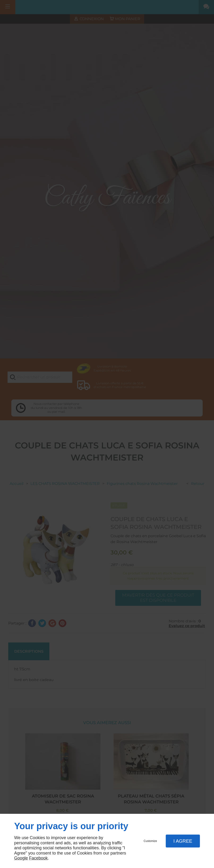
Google (21, 858)
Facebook (38, 858)
